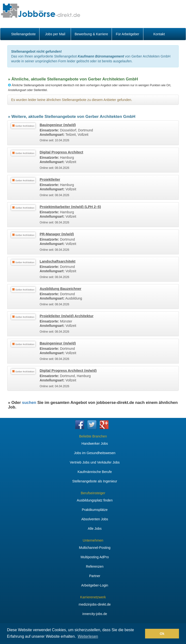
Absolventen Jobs (95, 519)
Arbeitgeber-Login (95, 585)
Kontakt (159, 34)
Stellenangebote (23, 34)
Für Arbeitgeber (128, 34)
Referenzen (95, 566)
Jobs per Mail (55, 34)
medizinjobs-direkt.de (95, 604)
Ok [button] (162, 634)
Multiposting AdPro (95, 557)
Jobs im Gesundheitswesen (95, 453)
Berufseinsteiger (93, 493)
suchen (29, 403)
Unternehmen (93, 540)
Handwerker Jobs (95, 444)
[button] (140, 634)
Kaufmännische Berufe (95, 472)
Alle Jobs (95, 529)
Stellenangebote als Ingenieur (95, 481)
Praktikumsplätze (95, 510)
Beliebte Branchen (93, 436)
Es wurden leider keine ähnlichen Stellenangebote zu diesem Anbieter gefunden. (72, 100)
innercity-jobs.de (95, 614)
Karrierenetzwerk (93, 597)
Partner (95, 576)
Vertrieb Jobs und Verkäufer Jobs (95, 462)
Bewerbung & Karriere (91, 34)
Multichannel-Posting (95, 548)
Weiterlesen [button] (88, 636)
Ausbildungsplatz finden (95, 500)
